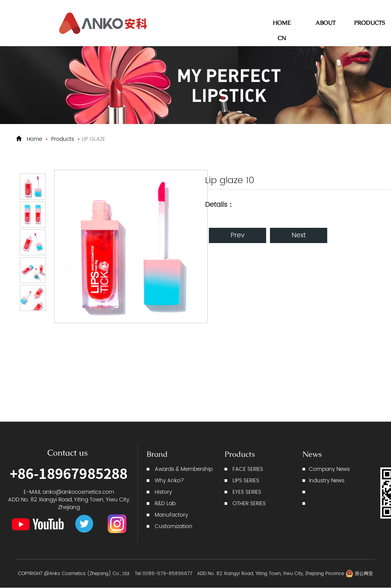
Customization (174, 526)
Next (299, 235)
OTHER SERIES (249, 503)
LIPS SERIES (246, 481)
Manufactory (171, 515)
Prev (238, 235)
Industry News (327, 481)
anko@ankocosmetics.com (78, 492)
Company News (329, 469)
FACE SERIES (248, 469)
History (163, 492)
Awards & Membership (184, 469)
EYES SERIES (247, 492)
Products (63, 139)
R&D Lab (165, 503)
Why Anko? (169, 481)
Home (34, 139)
